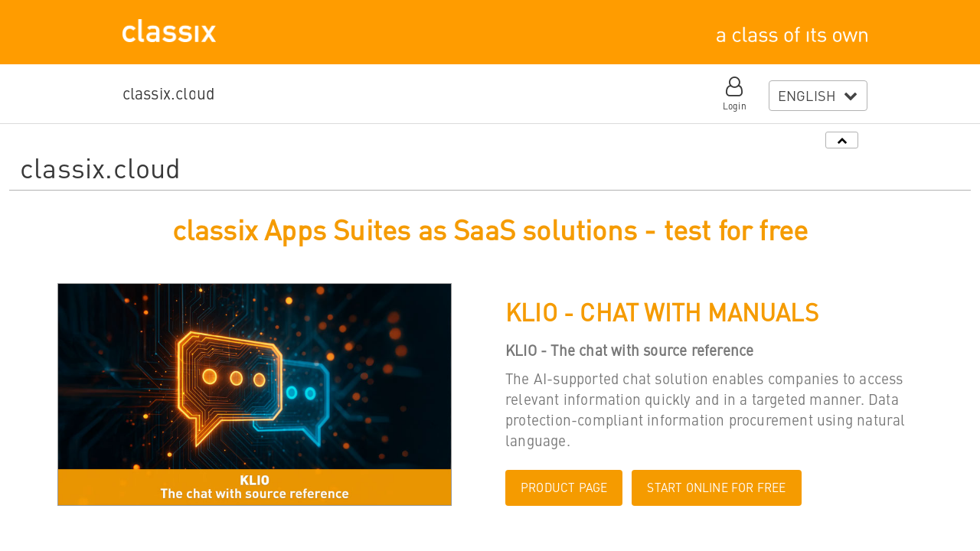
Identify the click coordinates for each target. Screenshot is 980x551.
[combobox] (818, 96)
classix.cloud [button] (169, 93)
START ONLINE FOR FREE (716, 487)
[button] (735, 95)
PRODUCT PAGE (564, 487)
